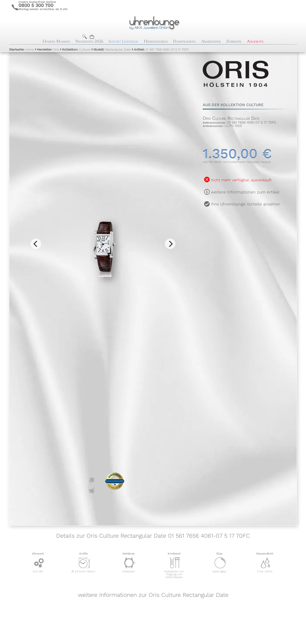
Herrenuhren (156, 41)
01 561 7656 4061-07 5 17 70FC (161, 49)
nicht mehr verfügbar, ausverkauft (241, 180)
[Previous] (36, 244)
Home (21, 49)
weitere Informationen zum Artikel (245, 192)
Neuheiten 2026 (89, 41)
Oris (48, 49)
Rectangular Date (112, 49)
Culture (76, 49)
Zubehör (234, 41)
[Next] (170, 244)
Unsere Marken (56, 41)
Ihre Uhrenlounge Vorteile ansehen (246, 204)
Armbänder (211, 41)
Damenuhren (184, 41)
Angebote (255, 41)
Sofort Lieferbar (123, 41)
